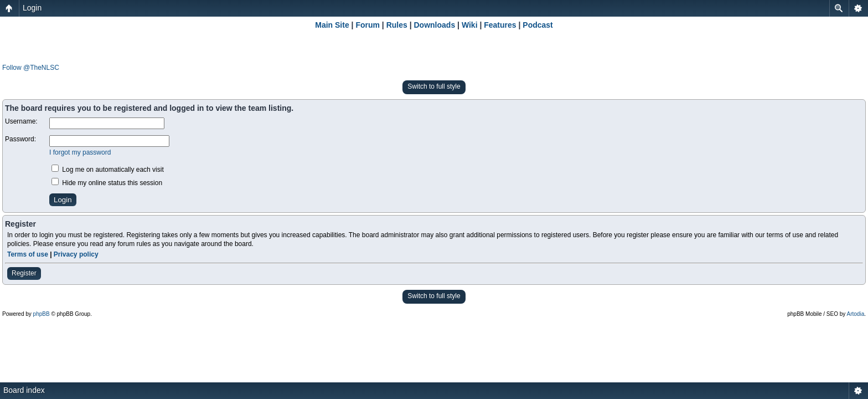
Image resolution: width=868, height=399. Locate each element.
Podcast (538, 25)
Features (500, 25)
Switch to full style (434, 86)
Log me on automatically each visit (108, 170)
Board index (24, 390)
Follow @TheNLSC (31, 68)
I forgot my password (80, 152)
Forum (368, 25)
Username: (21, 121)
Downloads (435, 25)
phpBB (42, 314)
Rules (397, 25)
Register (24, 273)
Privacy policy (76, 254)
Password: (20, 139)
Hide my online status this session (107, 183)
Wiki (470, 25)
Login (32, 8)
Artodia (856, 314)
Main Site (332, 25)
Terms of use (28, 254)
